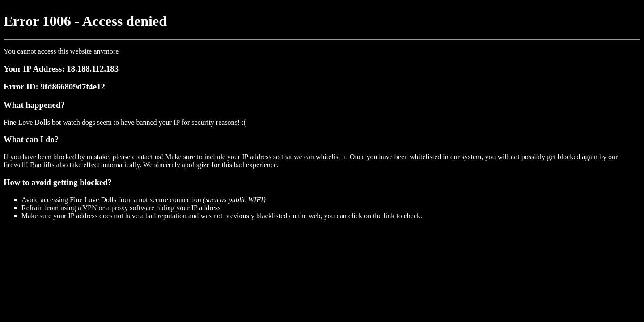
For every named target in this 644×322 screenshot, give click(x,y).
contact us (146, 157)
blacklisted (272, 216)
